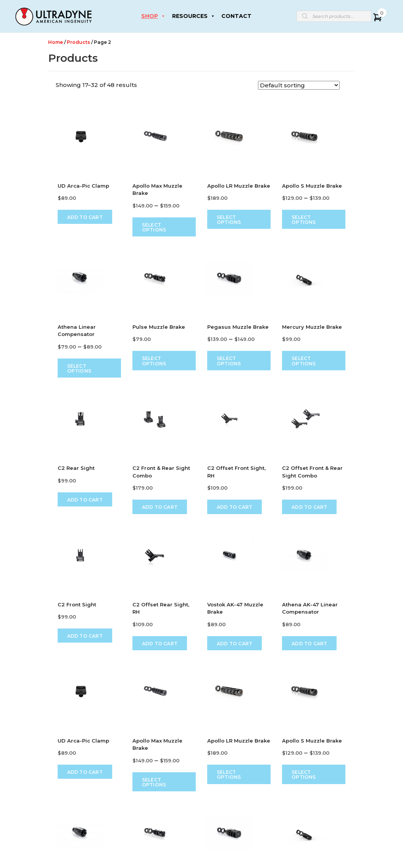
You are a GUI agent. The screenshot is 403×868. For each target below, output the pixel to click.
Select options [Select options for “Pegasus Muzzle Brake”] (229, 361)
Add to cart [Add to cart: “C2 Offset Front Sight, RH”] (235, 507)
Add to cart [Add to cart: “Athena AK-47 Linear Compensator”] (309, 643)
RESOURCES (194, 16)
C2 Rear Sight (76, 468)
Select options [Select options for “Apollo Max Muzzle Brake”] (154, 227)
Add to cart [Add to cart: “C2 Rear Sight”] (85, 500)
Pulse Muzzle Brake (159, 327)
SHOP (153, 16)
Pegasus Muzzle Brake (238, 327)
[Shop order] (299, 85)
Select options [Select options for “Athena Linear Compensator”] (79, 368)
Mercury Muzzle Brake (312, 327)
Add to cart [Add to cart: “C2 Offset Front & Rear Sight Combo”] (309, 507)
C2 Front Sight (77, 604)
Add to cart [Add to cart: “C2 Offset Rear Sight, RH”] (160, 643)
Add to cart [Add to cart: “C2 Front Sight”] (85, 636)
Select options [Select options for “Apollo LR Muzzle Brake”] (229, 220)
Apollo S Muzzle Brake (312, 186)
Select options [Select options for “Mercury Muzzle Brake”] (304, 361)
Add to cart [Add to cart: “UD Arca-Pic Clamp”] (85, 217)
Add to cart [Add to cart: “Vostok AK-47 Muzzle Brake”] (235, 643)
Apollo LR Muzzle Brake (239, 186)
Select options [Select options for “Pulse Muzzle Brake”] (154, 361)
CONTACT (236, 16)
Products (78, 42)
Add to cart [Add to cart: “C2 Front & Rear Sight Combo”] (160, 507)
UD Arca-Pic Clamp (83, 186)
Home (56, 42)
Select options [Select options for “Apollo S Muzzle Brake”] (304, 220)
